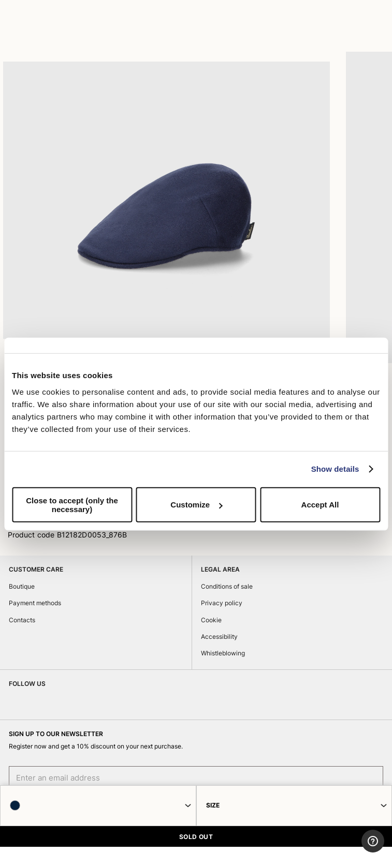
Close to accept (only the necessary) (72, 504)
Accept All (320, 505)
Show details (335, 469)
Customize (196, 505)
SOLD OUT (196, 837)
